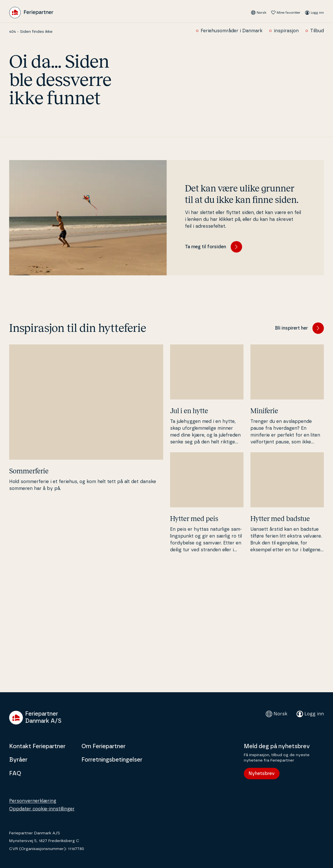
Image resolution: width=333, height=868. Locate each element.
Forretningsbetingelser (112, 760)
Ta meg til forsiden (214, 247)
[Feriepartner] (31, 13)
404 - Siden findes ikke (31, 32)
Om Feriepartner (103, 746)
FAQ (15, 774)
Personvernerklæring (33, 801)
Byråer (18, 760)
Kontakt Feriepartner (37, 746)
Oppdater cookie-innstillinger (42, 809)
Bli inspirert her (299, 328)
